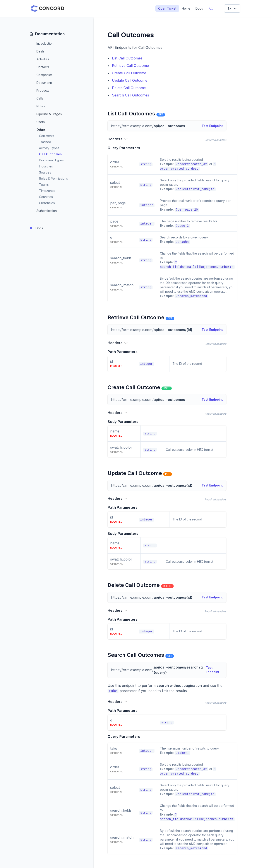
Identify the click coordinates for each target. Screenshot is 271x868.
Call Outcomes (50, 154)
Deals (40, 51)
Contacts (43, 67)
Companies (45, 75)
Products (43, 90)
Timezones (47, 191)
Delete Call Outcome (129, 88)
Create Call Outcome (129, 73)
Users (41, 122)
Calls (40, 98)
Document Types (51, 160)
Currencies (47, 203)
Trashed (45, 142)
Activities (43, 59)
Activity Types (49, 148)
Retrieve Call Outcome (130, 66)
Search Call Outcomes (130, 95)
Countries (46, 197)
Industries (46, 166)
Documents (45, 83)
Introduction (45, 43)
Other (41, 130)
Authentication (47, 211)
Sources (45, 172)
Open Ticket (167, 8)
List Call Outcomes (127, 58)
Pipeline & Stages (49, 114)
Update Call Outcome (130, 80)
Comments (47, 136)
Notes (41, 106)
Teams (44, 185)
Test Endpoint (212, 126)
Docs (199, 8)
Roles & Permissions (53, 178)
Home (186, 8)
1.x (233, 8)
